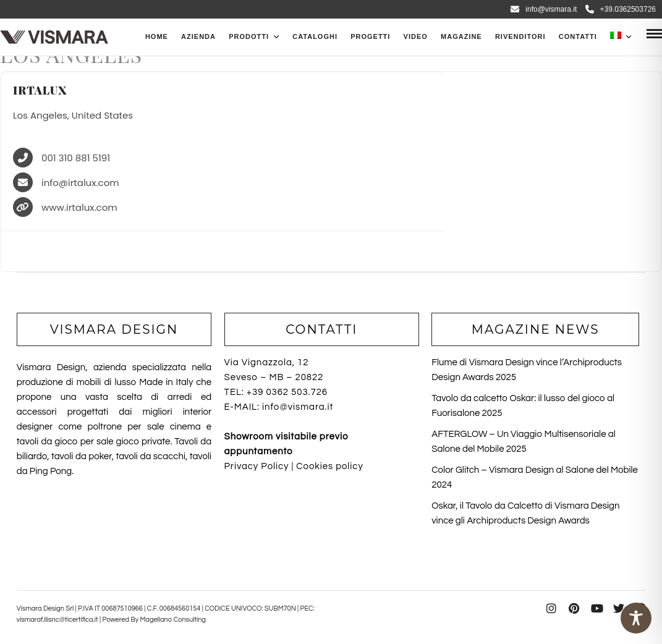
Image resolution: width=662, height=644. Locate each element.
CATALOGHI (315, 36)
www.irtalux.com (79, 208)
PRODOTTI (249, 36)
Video (416, 36)
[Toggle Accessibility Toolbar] (636, 618)
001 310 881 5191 (76, 159)
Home (157, 36)
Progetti (370, 36)
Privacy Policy (257, 466)
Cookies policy (329, 466)
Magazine (461, 36)
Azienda (198, 36)
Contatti (578, 36)
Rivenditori (520, 36)
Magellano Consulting (173, 620)
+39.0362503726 (621, 9)
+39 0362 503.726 (287, 392)
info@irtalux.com (80, 183)
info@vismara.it (544, 9)
